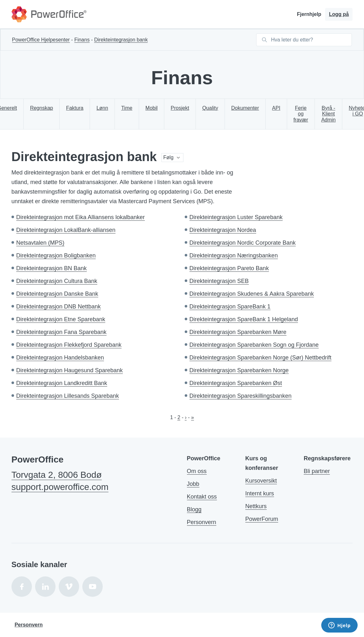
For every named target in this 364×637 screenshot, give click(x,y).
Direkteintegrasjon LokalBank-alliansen (66, 230)
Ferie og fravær (301, 114)
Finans (82, 40)
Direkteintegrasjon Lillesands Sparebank (68, 396)
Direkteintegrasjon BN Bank (52, 268)
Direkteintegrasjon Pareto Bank (229, 268)
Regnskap (41, 108)
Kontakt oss (202, 497)
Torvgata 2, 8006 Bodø (57, 475)
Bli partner (317, 471)
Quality (210, 108)
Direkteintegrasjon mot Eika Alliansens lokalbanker (81, 217)
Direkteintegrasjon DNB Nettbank (59, 307)
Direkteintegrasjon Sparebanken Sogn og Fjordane (254, 345)
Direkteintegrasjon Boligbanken (56, 256)
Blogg (194, 509)
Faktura (75, 108)
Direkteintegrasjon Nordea (223, 230)
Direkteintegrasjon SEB (219, 281)
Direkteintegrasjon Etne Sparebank (61, 319)
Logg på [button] (339, 14)
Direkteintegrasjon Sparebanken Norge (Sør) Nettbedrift (260, 358)
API (276, 108)
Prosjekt (180, 108)
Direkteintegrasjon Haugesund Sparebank (70, 370)
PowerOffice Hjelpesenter (41, 40)
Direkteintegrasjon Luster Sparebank (236, 217)
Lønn (102, 108)
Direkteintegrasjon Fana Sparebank (61, 332)
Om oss (197, 471)
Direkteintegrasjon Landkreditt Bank (62, 383)
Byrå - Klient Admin (328, 114)
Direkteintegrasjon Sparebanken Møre (238, 332)
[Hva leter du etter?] (310, 40)
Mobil (152, 108)
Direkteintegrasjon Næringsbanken (234, 256)
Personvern (202, 522)
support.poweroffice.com (60, 487)
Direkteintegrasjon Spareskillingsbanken (241, 396)
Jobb (193, 484)
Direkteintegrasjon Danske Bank (57, 294)
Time (127, 108)
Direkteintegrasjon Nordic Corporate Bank (243, 243)
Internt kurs (260, 493)
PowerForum (262, 519)
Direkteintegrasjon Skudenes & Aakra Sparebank (252, 294)
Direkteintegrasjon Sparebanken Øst (236, 383)
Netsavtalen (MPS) (40, 243)
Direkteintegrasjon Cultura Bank (57, 281)
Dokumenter (245, 108)
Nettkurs (256, 506)
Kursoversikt (261, 481)
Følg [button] (168, 157)
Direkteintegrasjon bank (121, 40)
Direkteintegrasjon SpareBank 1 (230, 307)
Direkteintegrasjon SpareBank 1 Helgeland (244, 319)
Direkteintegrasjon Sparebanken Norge (239, 370)
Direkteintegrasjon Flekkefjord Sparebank (69, 345)
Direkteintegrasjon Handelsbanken (60, 358)
